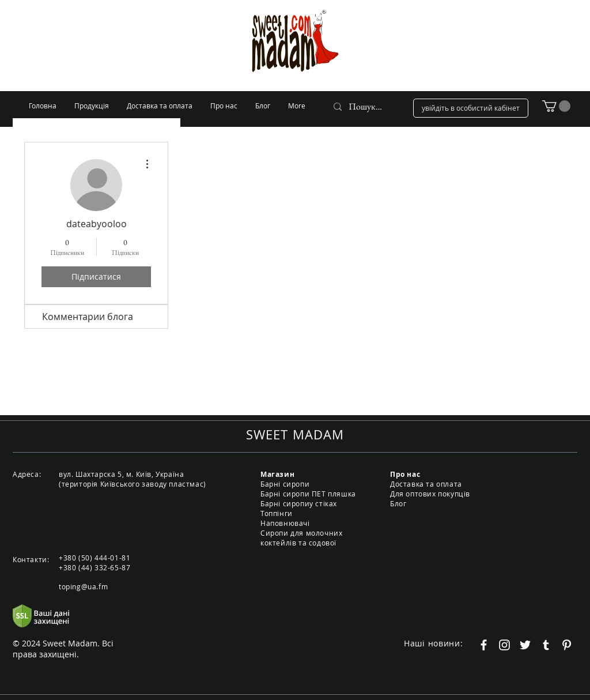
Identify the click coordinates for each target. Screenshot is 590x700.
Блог (398, 503)
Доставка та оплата (426, 484)
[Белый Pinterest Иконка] (567, 645)
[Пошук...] (366, 107)
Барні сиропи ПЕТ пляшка (308, 494)
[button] (556, 106)
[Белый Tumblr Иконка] (546, 645)
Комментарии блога (88, 317)
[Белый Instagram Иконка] (504, 645)
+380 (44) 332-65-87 (94, 567)
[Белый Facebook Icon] (484, 645)
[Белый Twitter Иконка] (525, 645)
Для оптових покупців (430, 494)
